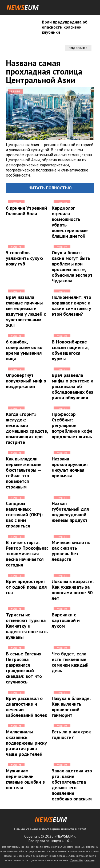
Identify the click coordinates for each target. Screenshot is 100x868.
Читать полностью (50, 188)
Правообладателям (82, 860)
